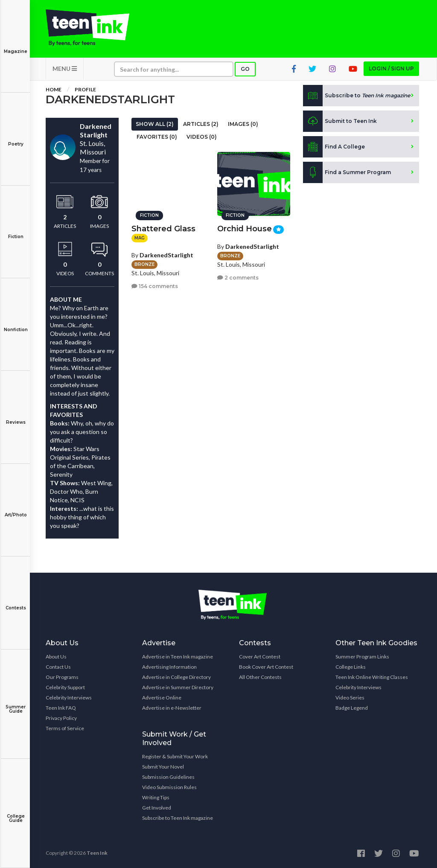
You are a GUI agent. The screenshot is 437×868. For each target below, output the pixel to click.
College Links (351, 667)
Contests (16, 602)
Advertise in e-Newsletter (172, 708)
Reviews (16, 416)
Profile (85, 89)
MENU (65, 68)
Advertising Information (169, 667)
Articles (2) (201, 124)
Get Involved (157, 808)
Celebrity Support (65, 687)
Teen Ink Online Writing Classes (372, 677)
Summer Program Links (362, 657)
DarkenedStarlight (166, 255)
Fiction (16, 231)
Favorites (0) (157, 137)
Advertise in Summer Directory (178, 687)
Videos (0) (202, 137)
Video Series (350, 698)
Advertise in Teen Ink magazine (178, 657)
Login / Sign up (391, 68)
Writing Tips (156, 797)
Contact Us (58, 667)
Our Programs (62, 677)
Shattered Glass (163, 229)
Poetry (16, 138)
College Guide (16, 812)
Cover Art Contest (260, 657)
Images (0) (243, 124)
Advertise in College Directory (176, 677)
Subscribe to (357, 96)
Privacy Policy (61, 718)
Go (245, 69)
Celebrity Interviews (69, 698)
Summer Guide (16, 703)
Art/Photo (16, 509)
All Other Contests (260, 677)
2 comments (238, 278)
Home (54, 89)
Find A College (334, 147)
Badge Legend (352, 708)
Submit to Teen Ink (340, 121)
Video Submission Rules (169, 787)
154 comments (155, 286)
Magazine (16, 45)
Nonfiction (16, 324)
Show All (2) (155, 124)
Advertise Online (162, 698)
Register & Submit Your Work (175, 756)
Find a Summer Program (347, 172)
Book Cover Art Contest (266, 667)
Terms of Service (65, 728)
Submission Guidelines (168, 777)
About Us (56, 657)
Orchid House (245, 229)
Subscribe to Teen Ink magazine (178, 818)
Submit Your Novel (163, 767)
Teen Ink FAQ (61, 708)
